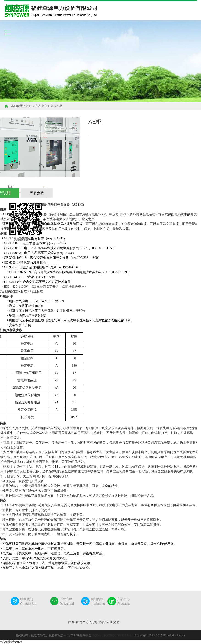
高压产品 (56, 106)
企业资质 (113, 622)
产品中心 (41, 106)
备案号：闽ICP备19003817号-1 (113, 635)
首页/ (72, 622)
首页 (29, 106)
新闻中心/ (83, 622)
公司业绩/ (99, 622)
